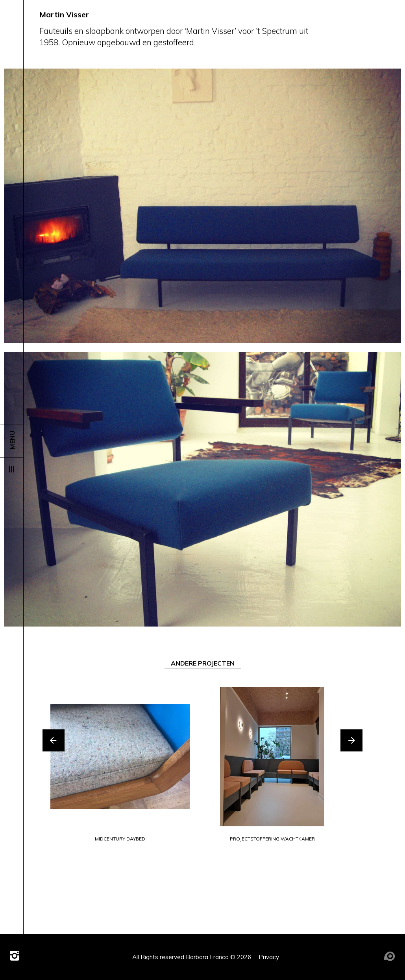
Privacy (269, 957)
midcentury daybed (120, 839)
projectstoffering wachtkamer (272, 839)
